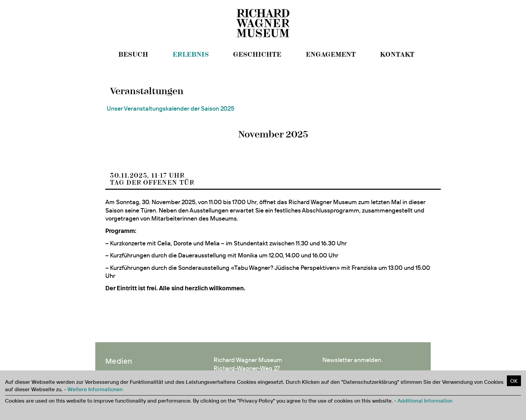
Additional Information (425, 401)
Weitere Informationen (95, 389)
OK (514, 381)
